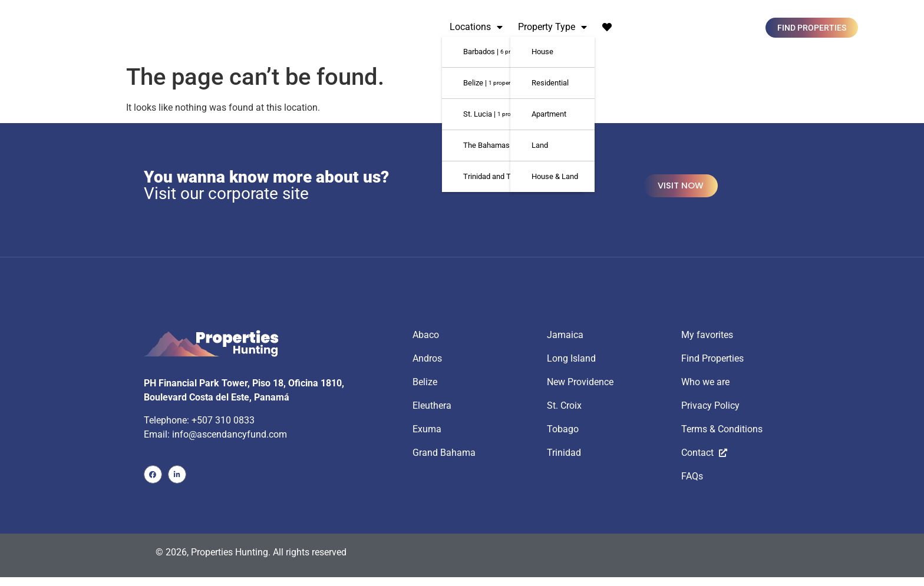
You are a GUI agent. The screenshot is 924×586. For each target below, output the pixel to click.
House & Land (555, 176)
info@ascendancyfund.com (230, 432)
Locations (476, 27)
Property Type (552, 27)
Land (540, 145)
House (542, 52)
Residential (550, 83)
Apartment (549, 114)
